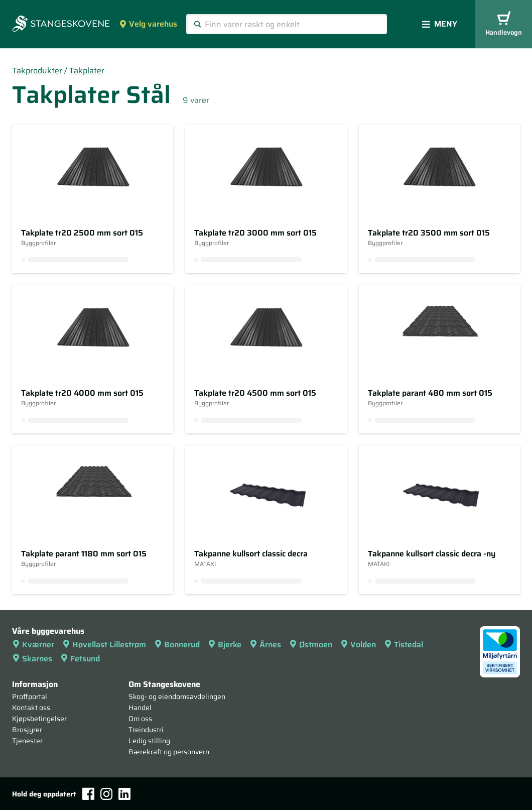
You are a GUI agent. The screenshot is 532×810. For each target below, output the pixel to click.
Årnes (265, 645)
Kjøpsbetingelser (39, 719)
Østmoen (311, 645)
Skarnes (32, 659)
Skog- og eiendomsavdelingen (177, 697)
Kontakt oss (31, 708)
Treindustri (146, 730)
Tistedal (404, 645)
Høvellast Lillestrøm (104, 645)
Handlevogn (504, 24)
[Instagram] (106, 794)
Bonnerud (177, 645)
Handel (140, 708)
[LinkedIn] (124, 794)
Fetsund (80, 659)
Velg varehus (148, 24)
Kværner (33, 645)
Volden (358, 645)
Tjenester (27, 741)
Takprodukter (37, 71)
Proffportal (30, 697)
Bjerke (225, 645)
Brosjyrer (27, 730)
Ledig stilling (149, 741)
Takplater (87, 71)
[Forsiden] (61, 25)
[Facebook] (88, 794)
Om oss (140, 719)
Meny (440, 24)
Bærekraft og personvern (169, 752)
